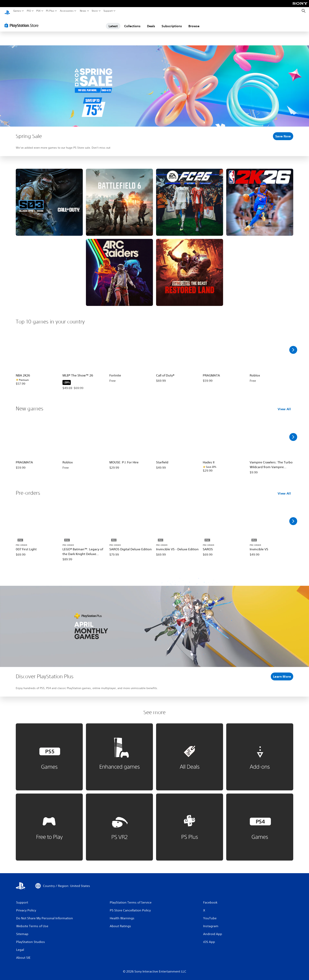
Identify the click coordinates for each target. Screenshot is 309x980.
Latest (113, 22)
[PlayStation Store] (23, 21)
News (83, 11)
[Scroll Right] (293, 346)
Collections (132, 22)
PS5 (29, 11)
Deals (151, 22)
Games (17, 11)
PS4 (38, 11)
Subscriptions (172, 22)
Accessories (67, 11)
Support (108, 11)
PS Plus (50, 11)
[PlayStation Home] (7, 11)
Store (95, 11)
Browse (194, 22)
